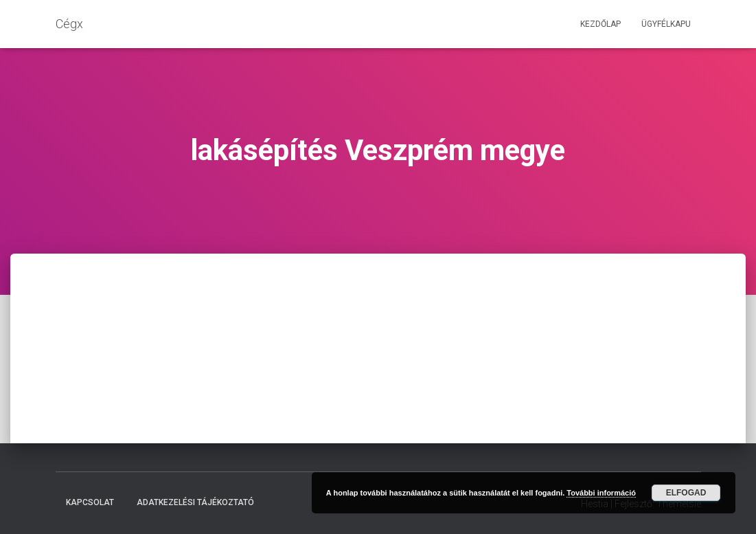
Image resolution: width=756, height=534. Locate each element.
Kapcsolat (90, 502)
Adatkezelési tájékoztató (195, 502)
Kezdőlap (600, 24)
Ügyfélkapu (666, 24)
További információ (601, 493)
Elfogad (686, 493)
